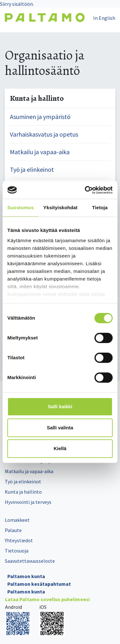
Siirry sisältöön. (17, 4)
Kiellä (60, 448)
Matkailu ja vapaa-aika (40, 152)
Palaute (13, 530)
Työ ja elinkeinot (32, 169)
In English (104, 18)
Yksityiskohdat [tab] (60, 207)
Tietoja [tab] (100, 207)
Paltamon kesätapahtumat (39, 584)
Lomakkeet (17, 520)
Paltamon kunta (26, 576)
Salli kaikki (60, 406)
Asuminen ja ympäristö (40, 117)
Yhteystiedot (19, 540)
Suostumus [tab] (21, 207)
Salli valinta (60, 428)
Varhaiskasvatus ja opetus (44, 134)
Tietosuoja (17, 551)
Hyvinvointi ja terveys (28, 502)
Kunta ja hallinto (23, 492)
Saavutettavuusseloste (30, 561)
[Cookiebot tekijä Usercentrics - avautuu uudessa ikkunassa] (86, 190)
